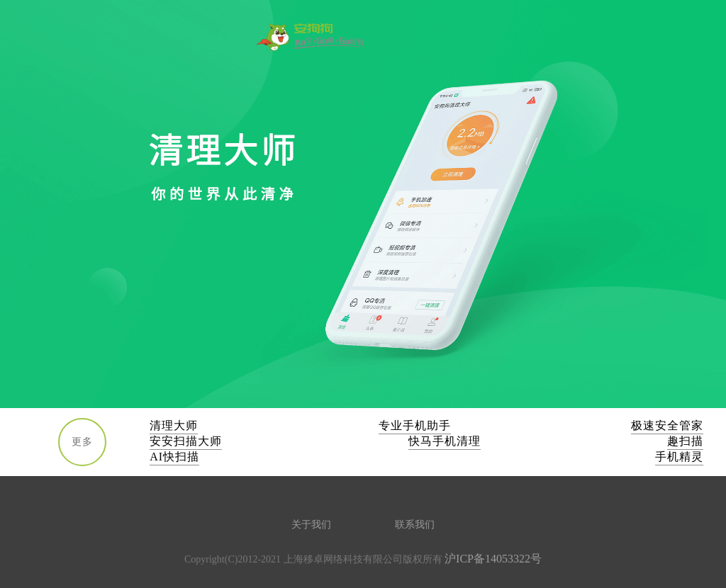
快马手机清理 (445, 441)
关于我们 (311, 525)
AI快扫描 (174, 457)
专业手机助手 (415, 425)
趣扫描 (685, 441)
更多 (82, 442)
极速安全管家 (667, 425)
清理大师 (174, 425)
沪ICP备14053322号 (493, 559)
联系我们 (415, 525)
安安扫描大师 (186, 441)
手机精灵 (679, 457)
